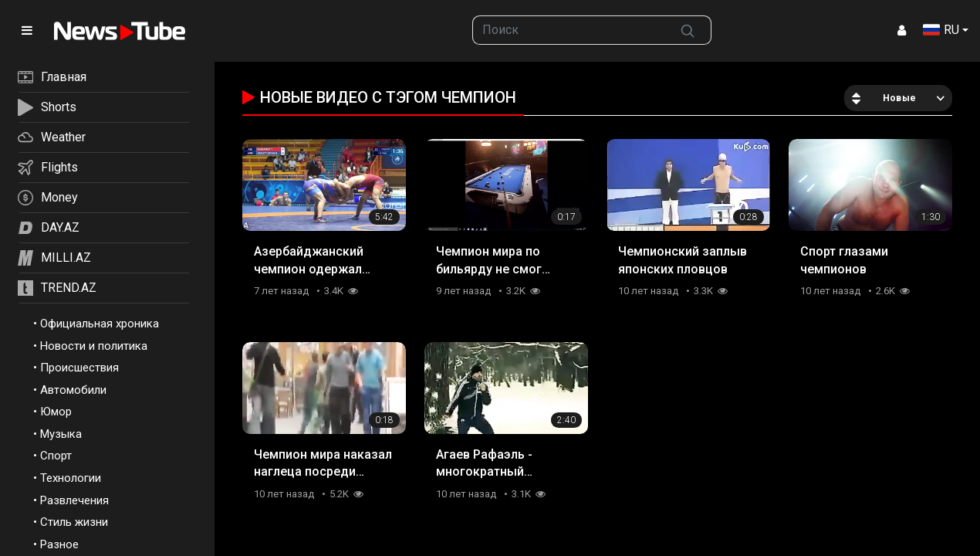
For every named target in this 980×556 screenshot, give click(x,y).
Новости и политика (94, 346)
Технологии (71, 478)
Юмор (56, 412)
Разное (59, 544)
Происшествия (79, 368)
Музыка (61, 434)
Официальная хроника (100, 324)
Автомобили (73, 390)
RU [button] (941, 30)
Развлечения (74, 500)
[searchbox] (568, 30)
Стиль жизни (74, 522)
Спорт (56, 456)
